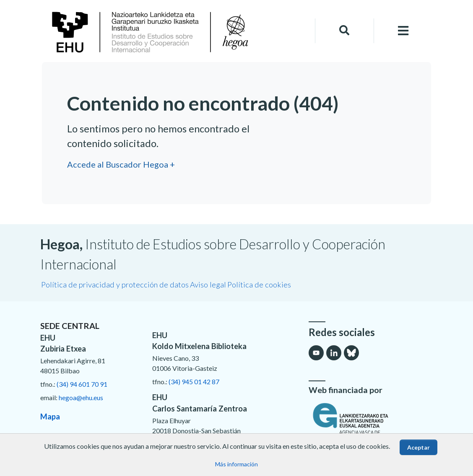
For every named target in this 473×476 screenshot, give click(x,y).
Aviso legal (208, 285)
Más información (236, 464)
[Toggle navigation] (403, 31)
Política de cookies (259, 285)
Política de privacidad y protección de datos (115, 285)
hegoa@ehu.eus (81, 397)
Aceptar (418, 447)
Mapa (50, 416)
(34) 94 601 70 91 (82, 384)
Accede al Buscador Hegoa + (121, 164)
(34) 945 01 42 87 (194, 382)
